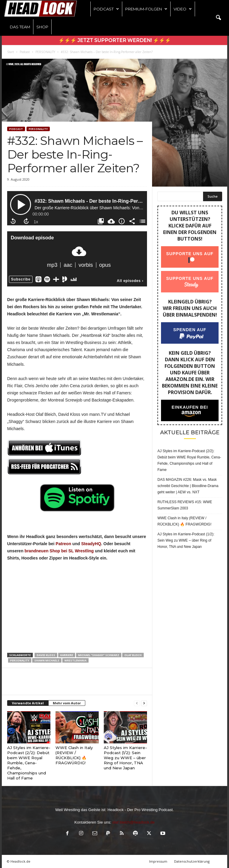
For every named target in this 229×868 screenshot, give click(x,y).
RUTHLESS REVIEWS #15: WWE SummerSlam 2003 (185, 505)
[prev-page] (137, 703)
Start (11, 52)
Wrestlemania (75, 660)
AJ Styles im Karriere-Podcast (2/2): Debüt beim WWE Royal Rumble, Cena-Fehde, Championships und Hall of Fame (29, 763)
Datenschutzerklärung (192, 861)
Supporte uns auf (190, 254)
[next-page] (144, 703)
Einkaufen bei (190, 407)
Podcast (106, 9)
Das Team (20, 27)
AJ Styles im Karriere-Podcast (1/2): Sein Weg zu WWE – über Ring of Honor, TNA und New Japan (125, 758)
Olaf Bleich (133, 655)
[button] (218, 18)
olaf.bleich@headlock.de (134, 822)
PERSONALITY (45, 52)
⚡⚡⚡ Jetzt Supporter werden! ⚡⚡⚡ (115, 40)
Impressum (158, 861)
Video (183, 9)
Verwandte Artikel (28, 703)
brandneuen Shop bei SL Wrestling (59, 551)
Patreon (64, 544)
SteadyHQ (91, 544)
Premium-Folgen (146, 9)
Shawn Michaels (47, 660)
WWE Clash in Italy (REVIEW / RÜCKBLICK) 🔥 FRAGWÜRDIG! (74, 755)
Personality (20, 660)
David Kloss (46, 655)
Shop (42, 27)
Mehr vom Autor (67, 703)
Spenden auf (190, 330)
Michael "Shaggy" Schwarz (99, 655)
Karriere (67, 655)
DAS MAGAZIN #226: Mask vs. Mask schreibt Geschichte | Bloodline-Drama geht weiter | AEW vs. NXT (188, 486)
